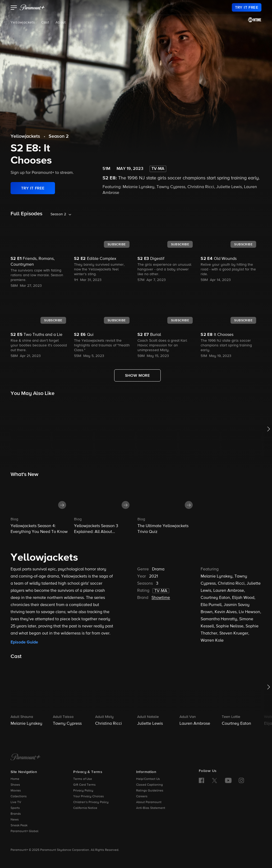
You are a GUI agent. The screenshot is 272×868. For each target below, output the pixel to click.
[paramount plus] (32, 7)
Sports (15, 808)
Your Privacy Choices (89, 797)
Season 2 (59, 136)
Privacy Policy (83, 791)
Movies (16, 791)
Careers (142, 797)
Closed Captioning (149, 785)
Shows (15, 785)
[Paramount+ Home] (26, 757)
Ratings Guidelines (150, 791)
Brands (16, 814)
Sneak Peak (19, 826)
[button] (14, 8)
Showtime (161, 598)
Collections (19, 797)
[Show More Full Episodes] (138, 375)
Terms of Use (83, 779)
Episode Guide (24, 642)
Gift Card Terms (84, 785)
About (61, 22)
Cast (45, 22)
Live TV (16, 802)
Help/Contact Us (148, 779)
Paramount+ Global (24, 831)
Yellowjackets (23, 22)
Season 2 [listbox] (58, 214)
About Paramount (149, 802)
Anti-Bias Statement (151, 808)
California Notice (85, 808)
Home (15, 779)
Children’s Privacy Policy (91, 802)
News (15, 820)
